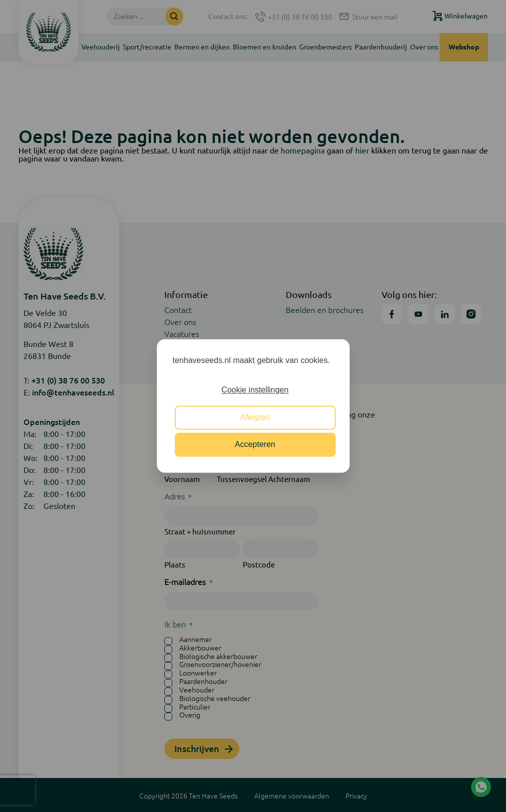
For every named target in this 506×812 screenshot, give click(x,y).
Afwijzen (255, 417)
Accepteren (255, 445)
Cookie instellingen (255, 390)
